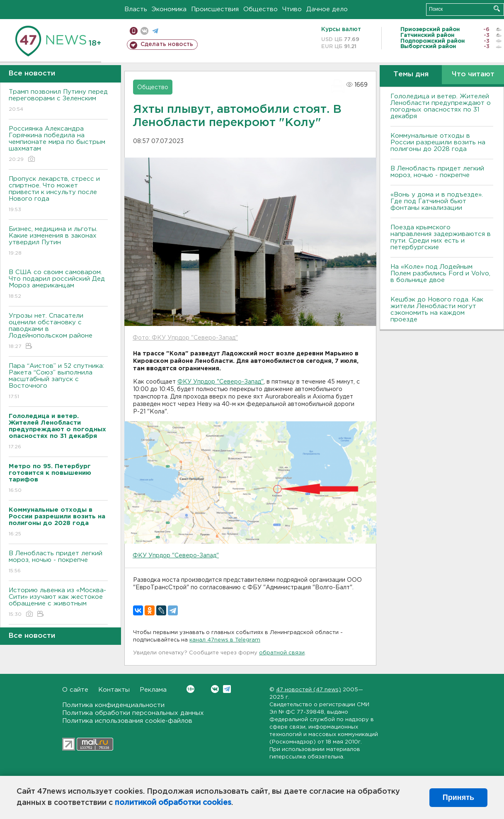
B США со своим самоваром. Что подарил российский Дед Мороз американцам (58, 285)
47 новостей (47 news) (309, 690)
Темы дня (411, 74)
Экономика (169, 9)
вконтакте (144, 31)
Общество (260, 9)
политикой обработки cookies (173, 803)
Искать (497, 9)
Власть (136, 9)
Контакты (114, 690)
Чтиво (292, 9)
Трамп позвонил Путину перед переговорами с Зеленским (58, 101)
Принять (458, 797)
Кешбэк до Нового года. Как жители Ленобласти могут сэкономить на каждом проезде (437, 310)
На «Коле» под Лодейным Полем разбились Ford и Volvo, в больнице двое (440, 273)
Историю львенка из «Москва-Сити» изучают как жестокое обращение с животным (58, 603)
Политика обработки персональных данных (133, 713)
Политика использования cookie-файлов (127, 721)
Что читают (473, 74)
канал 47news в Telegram (225, 640)
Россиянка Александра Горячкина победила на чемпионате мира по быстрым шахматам (58, 145)
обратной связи (282, 653)
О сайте (75, 690)
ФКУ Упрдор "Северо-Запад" (220, 382)
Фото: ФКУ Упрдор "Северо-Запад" (185, 338)
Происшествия (215, 9)
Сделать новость (167, 44)
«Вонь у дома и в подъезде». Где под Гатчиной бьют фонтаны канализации (437, 201)
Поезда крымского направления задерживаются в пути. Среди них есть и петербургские (441, 237)
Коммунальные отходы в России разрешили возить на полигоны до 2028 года (438, 142)
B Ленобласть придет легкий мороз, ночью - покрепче (58, 563)
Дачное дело (327, 9)
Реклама (153, 690)
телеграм (155, 31)
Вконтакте (190, 689)
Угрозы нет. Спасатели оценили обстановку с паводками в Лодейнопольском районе (58, 332)
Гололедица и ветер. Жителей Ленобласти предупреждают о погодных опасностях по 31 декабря (441, 106)
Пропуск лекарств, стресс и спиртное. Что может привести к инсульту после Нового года (58, 195)
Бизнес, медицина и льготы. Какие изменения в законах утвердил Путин (58, 242)
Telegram (227, 689)
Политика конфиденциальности (113, 705)
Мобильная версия (134, 31)
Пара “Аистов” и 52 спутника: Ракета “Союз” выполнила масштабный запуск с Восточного (58, 382)
